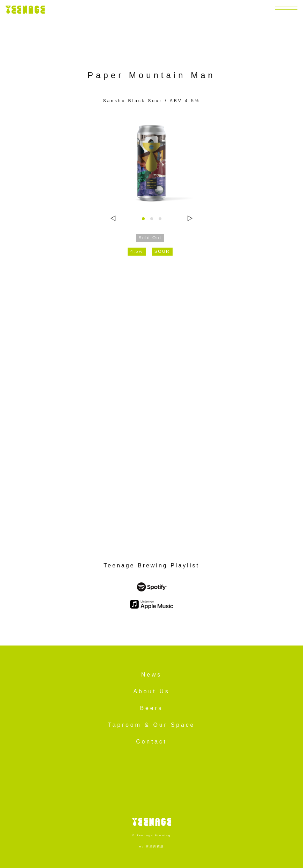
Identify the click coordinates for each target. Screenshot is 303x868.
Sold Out (150, 238)
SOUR (162, 251)
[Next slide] (190, 218)
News (151, 675)
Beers (152, 708)
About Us (151, 691)
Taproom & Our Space (152, 725)
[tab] (143, 219)
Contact (151, 742)
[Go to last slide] (113, 218)
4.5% (137, 251)
